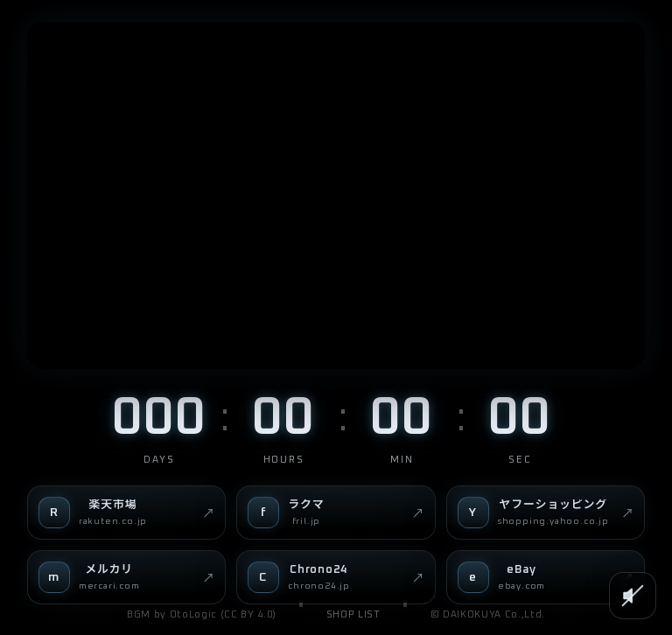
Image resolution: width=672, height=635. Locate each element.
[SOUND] (633, 596)
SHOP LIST (353, 614)
